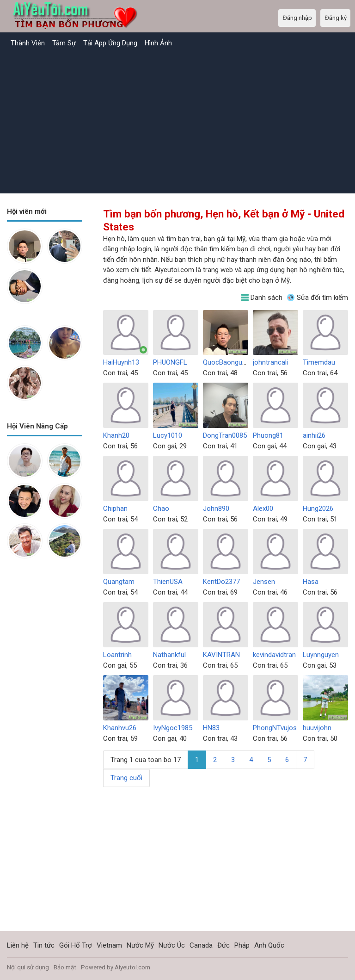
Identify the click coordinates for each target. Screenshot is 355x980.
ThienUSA (168, 582)
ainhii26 (314, 435)
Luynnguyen (321, 655)
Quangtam (119, 582)
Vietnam (109, 945)
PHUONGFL (170, 362)
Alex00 (263, 509)
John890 (216, 509)
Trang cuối (126, 778)
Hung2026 (318, 509)
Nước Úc (172, 945)
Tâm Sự (64, 43)
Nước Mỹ (140, 945)
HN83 (211, 728)
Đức (223, 945)
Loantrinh (117, 655)
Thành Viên (28, 43)
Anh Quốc (269, 945)
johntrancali (270, 362)
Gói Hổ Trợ (76, 945)
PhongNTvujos (275, 728)
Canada (201, 945)
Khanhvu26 (120, 728)
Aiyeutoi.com (132, 967)
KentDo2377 (221, 582)
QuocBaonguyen (228, 362)
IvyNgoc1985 (173, 728)
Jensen (264, 582)
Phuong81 (268, 435)
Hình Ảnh (158, 43)
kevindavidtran (274, 655)
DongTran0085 (225, 435)
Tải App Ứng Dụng (110, 43)
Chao (161, 509)
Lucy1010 (168, 435)
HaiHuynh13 (121, 362)
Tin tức (44, 945)
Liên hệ (18, 945)
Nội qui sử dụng (28, 967)
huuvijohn (317, 728)
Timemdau (319, 362)
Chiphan (115, 509)
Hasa (311, 582)
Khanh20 (116, 435)
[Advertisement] (177, 122)
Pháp (242, 945)
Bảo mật (65, 967)
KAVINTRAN (221, 655)
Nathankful (169, 655)
